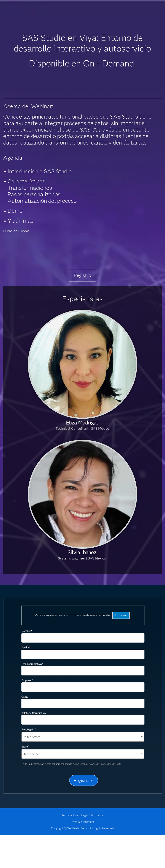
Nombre (27, 631)
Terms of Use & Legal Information (83, 815)
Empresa (27, 680)
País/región (29, 729)
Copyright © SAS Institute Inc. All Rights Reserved (82, 828)
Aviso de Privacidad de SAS (105, 764)
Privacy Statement (83, 822)
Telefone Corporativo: (34, 713)
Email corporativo (32, 664)
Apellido (27, 647)
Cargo (25, 697)
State (25, 747)
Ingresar (121, 615)
